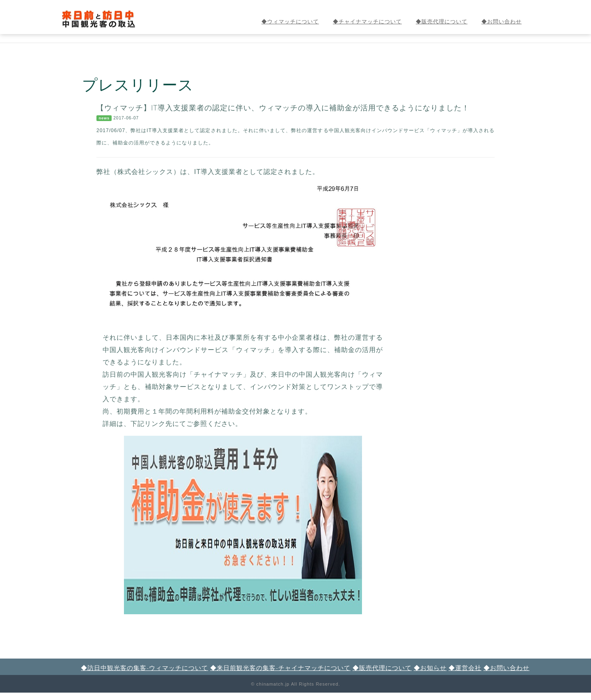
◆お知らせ (430, 668)
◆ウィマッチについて (290, 21)
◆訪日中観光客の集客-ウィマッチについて (144, 668)
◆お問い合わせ (502, 21)
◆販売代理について (442, 21)
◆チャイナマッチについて (367, 21)
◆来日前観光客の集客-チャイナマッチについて (280, 668)
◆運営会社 (465, 668)
